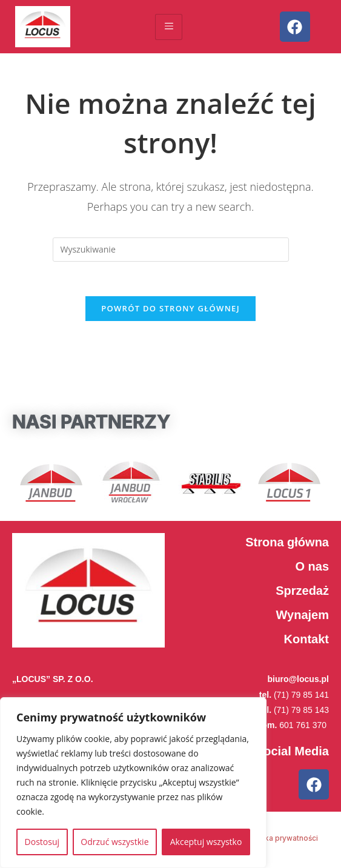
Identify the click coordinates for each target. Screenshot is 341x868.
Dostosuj (42, 842)
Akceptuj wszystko (206, 842)
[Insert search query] (171, 250)
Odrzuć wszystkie (114, 842)
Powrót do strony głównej (170, 311)
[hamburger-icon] (169, 27)
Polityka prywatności (281, 841)
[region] (133, 783)
